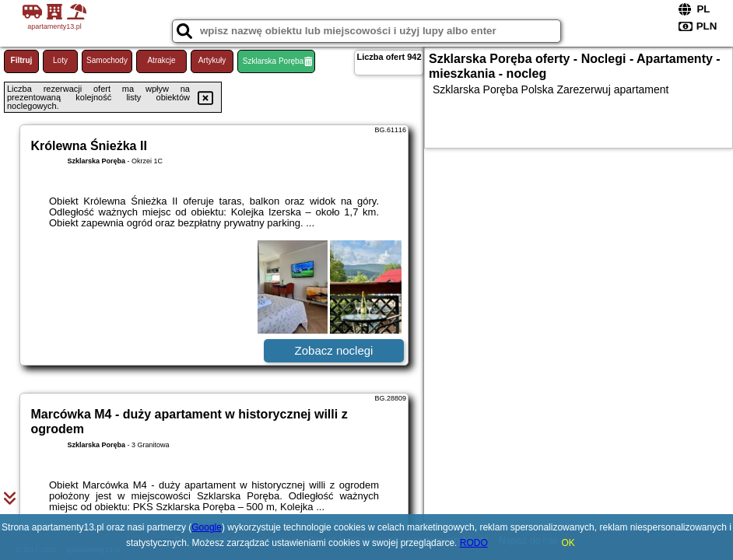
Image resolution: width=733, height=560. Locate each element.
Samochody (107, 60)
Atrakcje (161, 60)
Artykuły (212, 60)
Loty (60, 60)
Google (207, 527)
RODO (474, 543)
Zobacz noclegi (334, 350)
